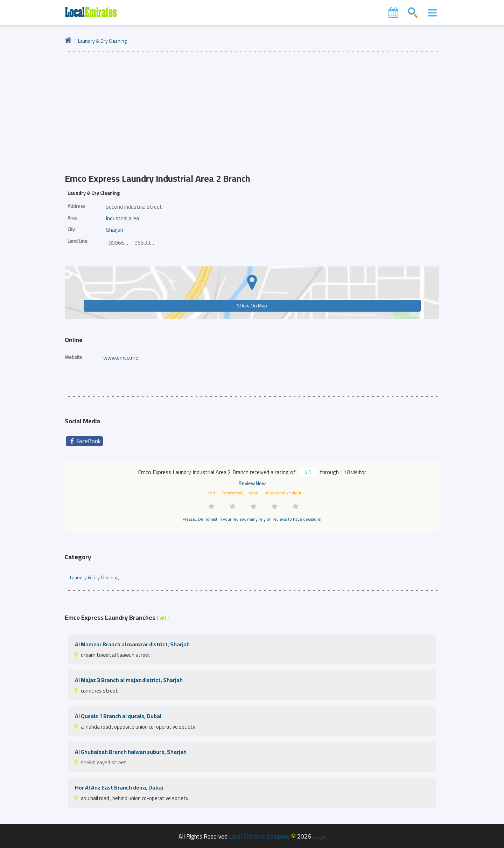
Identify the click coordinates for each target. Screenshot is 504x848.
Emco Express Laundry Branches (117, 617)
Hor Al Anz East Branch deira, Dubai (119, 787)
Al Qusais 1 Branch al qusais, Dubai (118, 716)
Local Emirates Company (259, 836)
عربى (319, 836)
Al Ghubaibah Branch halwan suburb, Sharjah (131, 752)
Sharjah (115, 230)
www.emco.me (121, 357)
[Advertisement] (252, 104)
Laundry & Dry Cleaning (102, 41)
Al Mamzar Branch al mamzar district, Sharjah (132, 644)
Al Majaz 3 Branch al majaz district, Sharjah (129, 680)
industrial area (122, 218)
